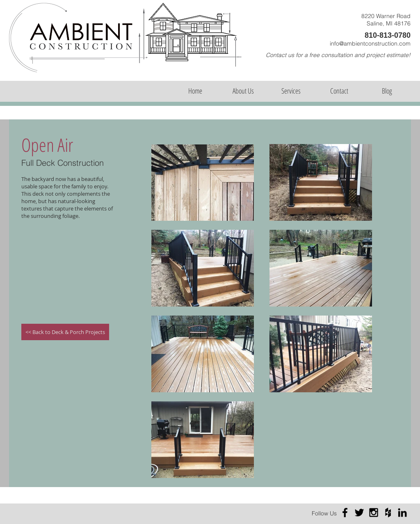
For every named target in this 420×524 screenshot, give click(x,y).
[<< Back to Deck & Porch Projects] (65, 332)
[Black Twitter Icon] (359, 513)
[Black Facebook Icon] (345, 513)
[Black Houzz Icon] (388, 513)
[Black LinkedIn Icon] (402, 513)
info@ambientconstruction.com (370, 43)
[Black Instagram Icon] (374, 513)
